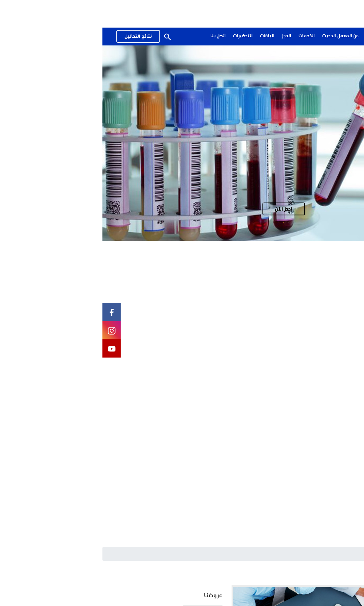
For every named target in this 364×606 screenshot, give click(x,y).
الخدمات (204, 36)
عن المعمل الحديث (238, 36)
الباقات (165, 36)
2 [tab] (182, 223)
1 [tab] (186, 223)
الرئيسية (350, 554)
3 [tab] (177, 223)
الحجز (184, 36)
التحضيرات (140, 36)
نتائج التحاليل (36, 37)
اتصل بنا (116, 36)
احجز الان (181, 209)
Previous (337, 143)
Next (27, 143)
